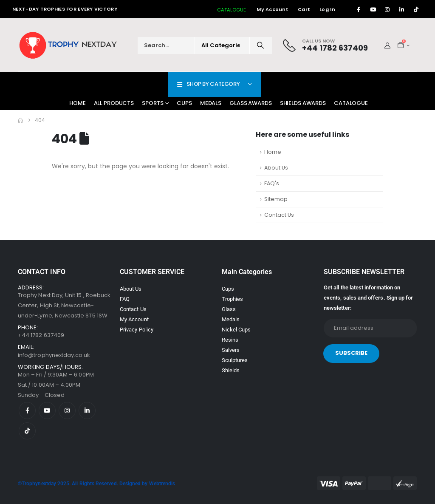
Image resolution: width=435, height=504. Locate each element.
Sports (153, 103)
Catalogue (351, 103)
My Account (273, 9)
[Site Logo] (69, 45)
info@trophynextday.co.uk (54, 355)
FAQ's (272, 183)
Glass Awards (251, 103)
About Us (276, 168)
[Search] (260, 45)
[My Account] (388, 45)
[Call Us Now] (325, 45)
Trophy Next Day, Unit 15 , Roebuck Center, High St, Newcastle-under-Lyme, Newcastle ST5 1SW (64, 305)
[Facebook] (359, 9)
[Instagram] (387, 9)
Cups (184, 103)
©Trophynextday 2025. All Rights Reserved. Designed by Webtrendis (96, 484)
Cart (304, 9)
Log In (327, 9)
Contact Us (279, 215)
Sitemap (276, 199)
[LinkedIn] (402, 9)
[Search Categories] (222, 45)
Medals (211, 103)
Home (78, 103)
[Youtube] (373, 9)
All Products (114, 103)
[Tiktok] (416, 9)
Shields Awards (303, 103)
